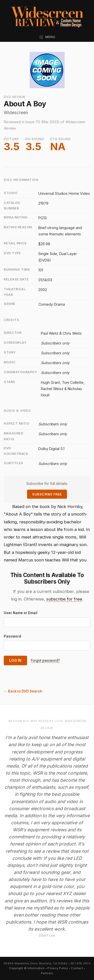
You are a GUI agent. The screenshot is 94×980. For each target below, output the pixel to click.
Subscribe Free (47, 494)
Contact (77, 968)
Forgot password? (45, 660)
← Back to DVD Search (23, 691)
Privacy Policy (58, 968)
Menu (47, 37)
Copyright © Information (27, 968)
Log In (15, 660)
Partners (47, 973)
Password (12, 636)
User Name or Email (21, 613)
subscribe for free (64, 599)
